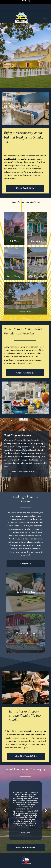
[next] (46, 811)
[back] (5, 811)
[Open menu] (45, 17)
